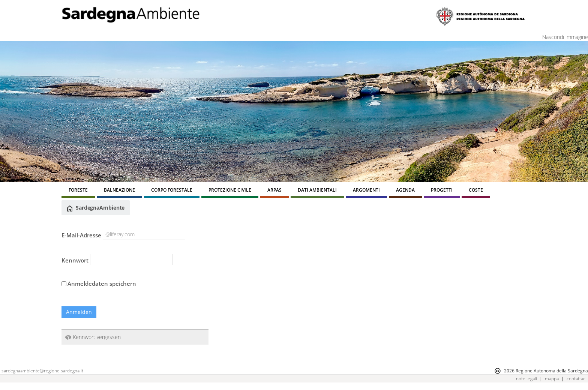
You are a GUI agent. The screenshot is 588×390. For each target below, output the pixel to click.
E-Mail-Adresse (81, 235)
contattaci (577, 379)
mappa (552, 379)
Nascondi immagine (565, 37)
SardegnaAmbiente (96, 208)
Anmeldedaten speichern (99, 283)
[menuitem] (78, 191)
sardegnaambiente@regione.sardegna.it (42, 371)
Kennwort (75, 260)
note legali (526, 379)
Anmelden (79, 312)
